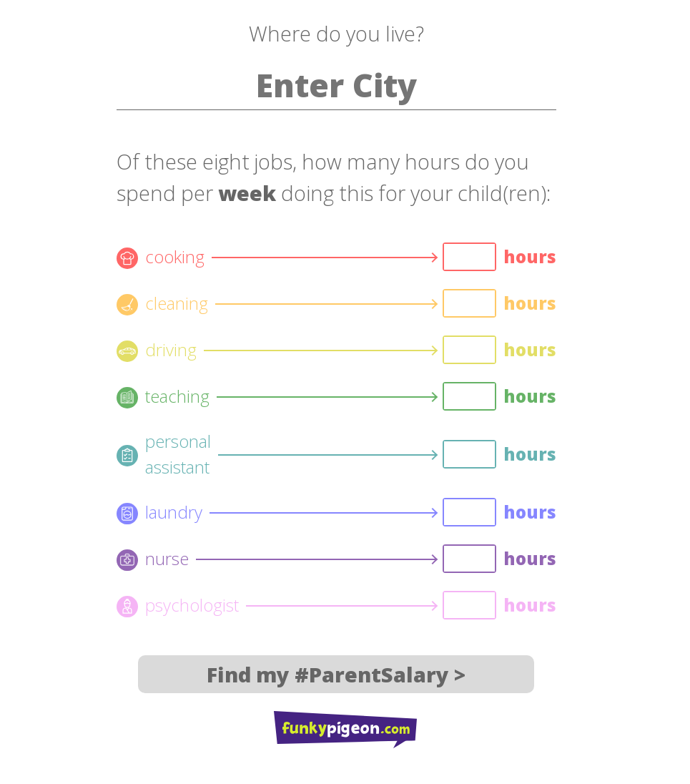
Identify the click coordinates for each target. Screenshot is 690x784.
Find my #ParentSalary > (336, 674)
